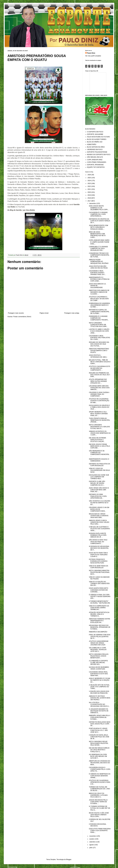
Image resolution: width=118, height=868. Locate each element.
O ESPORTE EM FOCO (95, 132)
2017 (89, 201)
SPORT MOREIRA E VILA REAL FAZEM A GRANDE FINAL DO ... (98, 414)
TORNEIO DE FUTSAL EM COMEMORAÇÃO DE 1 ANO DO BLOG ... (99, 789)
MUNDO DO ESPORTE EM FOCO (99, 155)
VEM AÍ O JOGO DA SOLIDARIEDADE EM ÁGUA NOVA (99, 470)
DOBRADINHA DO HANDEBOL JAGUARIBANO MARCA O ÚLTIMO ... (100, 305)
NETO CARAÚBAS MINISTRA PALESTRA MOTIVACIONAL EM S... (99, 572)
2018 (89, 198)
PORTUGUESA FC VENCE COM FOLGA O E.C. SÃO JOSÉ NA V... (98, 730)
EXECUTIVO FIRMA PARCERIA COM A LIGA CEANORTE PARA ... (100, 831)
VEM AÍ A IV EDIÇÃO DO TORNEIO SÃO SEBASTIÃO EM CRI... (99, 584)
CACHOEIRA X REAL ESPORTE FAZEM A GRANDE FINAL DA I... (97, 273)
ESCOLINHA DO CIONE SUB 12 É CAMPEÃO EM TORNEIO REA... (99, 477)
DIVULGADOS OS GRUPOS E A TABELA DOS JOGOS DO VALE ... (99, 407)
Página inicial (44, 313)
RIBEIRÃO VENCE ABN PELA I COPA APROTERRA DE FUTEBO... (100, 717)
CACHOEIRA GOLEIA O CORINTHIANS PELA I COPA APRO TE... (100, 769)
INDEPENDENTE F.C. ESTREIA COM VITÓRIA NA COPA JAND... (99, 279)
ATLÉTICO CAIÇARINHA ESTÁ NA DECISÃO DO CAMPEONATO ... (100, 368)
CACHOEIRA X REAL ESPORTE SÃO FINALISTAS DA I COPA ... (99, 338)
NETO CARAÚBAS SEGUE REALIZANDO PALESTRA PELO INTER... (98, 743)
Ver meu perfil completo (93, 56)
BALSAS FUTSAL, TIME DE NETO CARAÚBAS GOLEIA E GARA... (100, 362)
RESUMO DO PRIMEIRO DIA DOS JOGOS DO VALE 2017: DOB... (100, 375)
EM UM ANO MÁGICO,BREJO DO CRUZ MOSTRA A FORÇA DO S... (99, 750)
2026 (89, 175)
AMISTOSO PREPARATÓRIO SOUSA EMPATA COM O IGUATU (99, 351)
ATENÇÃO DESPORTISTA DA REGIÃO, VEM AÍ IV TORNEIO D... (99, 614)
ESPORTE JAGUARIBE (95, 134)
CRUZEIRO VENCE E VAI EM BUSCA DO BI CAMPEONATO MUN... (99, 509)
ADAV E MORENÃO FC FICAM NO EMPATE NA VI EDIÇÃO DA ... (100, 680)
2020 (89, 192)
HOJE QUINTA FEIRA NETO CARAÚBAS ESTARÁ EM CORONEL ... (99, 590)
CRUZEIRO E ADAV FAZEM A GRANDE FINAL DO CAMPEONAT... (99, 394)
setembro (93, 842)
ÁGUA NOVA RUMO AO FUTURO (98, 137)
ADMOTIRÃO (92, 144)
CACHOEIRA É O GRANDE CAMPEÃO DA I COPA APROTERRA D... (98, 214)
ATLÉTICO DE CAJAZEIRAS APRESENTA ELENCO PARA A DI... (100, 782)
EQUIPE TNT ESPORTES (96, 167)
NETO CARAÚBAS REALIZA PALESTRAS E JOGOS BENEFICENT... (99, 656)
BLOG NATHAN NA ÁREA (96, 147)
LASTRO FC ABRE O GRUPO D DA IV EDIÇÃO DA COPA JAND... (99, 331)
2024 (89, 181)
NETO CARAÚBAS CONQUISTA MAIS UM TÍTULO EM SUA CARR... (98, 325)
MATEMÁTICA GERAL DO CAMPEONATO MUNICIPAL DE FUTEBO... (99, 312)
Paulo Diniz (91, 53)
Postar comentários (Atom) (22, 317)
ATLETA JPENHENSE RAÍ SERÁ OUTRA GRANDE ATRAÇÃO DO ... (98, 381)
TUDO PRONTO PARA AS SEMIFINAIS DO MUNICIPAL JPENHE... (99, 420)
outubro (92, 839)
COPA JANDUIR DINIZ (95, 160)
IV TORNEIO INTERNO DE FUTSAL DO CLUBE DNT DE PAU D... (100, 808)
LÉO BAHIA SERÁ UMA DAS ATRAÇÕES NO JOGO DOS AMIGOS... (99, 388)
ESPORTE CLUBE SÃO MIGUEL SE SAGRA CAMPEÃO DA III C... (97, 483)
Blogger (69, 859)
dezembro (93, 203)
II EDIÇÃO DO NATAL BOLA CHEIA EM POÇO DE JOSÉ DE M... (99, 737)
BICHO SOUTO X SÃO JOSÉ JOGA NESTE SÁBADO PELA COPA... (99, 815)
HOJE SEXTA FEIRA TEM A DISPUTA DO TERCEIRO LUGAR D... (98, 555)
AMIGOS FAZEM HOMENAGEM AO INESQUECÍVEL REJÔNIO (99, 261)
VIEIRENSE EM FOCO (95, 150)
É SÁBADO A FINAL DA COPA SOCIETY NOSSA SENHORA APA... (100, 596)
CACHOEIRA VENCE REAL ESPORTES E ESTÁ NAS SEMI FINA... (98, 674)
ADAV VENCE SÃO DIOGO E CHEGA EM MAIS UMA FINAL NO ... (99, 490)
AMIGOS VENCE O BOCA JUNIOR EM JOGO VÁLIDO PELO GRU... (99, 522)
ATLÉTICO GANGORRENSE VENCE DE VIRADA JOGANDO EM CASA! (99, 643)
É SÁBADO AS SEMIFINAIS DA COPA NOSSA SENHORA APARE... (100, 776)
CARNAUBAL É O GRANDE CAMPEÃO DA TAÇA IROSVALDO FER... (98, 248)
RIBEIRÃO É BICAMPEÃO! (98, 632)
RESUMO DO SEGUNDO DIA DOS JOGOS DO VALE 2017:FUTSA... (99, 344)
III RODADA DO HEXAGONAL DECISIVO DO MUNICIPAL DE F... (99, 548)
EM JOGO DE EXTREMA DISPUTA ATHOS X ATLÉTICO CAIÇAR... (97, 440)
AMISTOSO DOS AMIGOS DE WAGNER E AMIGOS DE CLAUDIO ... (99, 292)
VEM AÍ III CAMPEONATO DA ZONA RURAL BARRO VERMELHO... (99, 608)
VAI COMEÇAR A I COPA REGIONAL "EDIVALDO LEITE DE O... (98, 650)
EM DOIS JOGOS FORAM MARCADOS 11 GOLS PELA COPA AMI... (99, 446)
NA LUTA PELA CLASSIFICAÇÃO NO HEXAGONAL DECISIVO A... (99, 704)
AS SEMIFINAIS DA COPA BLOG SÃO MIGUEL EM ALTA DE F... (98, 756)
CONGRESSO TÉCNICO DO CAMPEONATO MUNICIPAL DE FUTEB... (99, 255)
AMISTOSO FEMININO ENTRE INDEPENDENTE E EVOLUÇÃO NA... (100, 621)
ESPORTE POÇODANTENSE (97, 152)
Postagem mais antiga (72, 313)
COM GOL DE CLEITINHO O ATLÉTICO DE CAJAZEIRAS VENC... (99, 529)
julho (91, 848)
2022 (89, 186)
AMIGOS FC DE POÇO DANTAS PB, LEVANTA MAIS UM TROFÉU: (100, 698)
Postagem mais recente (16, 313)
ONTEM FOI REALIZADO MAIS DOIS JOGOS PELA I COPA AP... (100, 724)
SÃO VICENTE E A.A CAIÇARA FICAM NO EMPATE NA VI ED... (100, 503)
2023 (89, 183)
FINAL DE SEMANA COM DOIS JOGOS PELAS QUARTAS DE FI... (100, 636)
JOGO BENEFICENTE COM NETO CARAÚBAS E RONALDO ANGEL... (99, 227)
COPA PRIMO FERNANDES (97, 162)
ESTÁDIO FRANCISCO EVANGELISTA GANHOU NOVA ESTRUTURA (98, 561)
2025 (89, 178)
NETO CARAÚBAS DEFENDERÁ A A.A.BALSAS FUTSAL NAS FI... (99, 427)
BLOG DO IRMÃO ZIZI (95, 142)
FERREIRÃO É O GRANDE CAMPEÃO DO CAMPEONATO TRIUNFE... (99, 318)
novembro (93, 836)
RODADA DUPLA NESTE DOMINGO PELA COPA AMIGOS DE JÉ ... (98, 535)
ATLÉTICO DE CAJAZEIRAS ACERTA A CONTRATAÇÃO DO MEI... (99, 401)
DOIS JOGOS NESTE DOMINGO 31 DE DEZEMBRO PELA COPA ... (99, 208)
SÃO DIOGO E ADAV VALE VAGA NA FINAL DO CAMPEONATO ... (98, 542)
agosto (92, 845)
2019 (89, 195)
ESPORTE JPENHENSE (95, 165)
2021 (89, 189)
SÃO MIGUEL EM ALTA (95, 157)
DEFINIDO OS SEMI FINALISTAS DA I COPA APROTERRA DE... (98, 496)
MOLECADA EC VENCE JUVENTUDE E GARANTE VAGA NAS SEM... (99, 516)
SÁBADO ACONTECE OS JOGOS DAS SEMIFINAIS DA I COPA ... (100, 433)
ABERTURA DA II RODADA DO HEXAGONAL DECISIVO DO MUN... (100, 763)
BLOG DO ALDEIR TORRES (97, 139)
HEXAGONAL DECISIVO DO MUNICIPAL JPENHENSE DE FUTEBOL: (100, 627)
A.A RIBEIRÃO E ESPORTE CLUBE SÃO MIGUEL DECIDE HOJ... (98, 663)
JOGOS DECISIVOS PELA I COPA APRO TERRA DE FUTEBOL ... (98, 802)
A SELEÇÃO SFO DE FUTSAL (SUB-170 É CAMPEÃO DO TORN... (99, 687)
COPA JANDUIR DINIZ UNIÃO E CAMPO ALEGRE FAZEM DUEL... (99, 242)
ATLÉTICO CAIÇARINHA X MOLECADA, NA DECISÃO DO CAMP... (99, 299)
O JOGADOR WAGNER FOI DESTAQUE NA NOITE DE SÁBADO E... (99, 711)
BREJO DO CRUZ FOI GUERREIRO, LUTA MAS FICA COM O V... (98, 795)
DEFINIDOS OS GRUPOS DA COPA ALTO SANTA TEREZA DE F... (99, 221)
